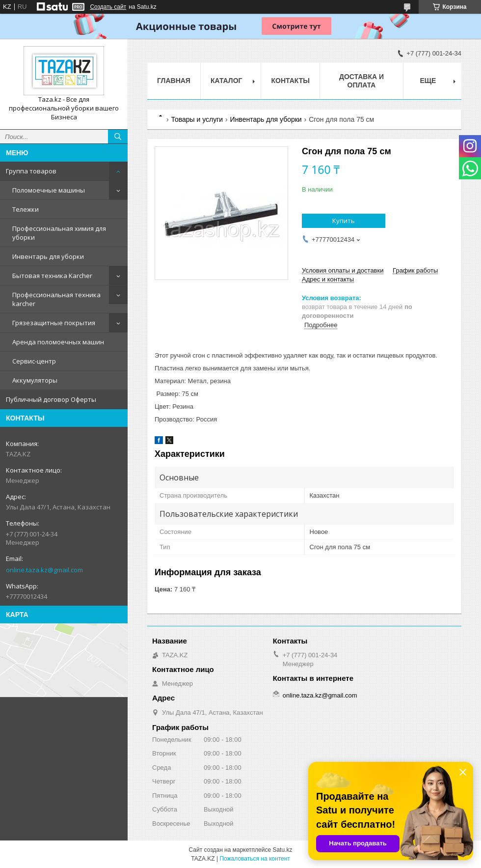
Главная (174, 81)
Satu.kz (282, 850)
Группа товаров (31, 171)
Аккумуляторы (35, 380)
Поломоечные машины (49, 190)
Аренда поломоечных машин (58, 342)
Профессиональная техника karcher (56, 299)
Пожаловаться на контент (254, 859)
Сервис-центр (34, 361)
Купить (344, 221)
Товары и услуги (197, 119)
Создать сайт (108, 7)
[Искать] (118, 137)
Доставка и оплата (361, 81)
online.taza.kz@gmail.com (44, 570)
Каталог (227, 81)
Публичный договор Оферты (51, 399)
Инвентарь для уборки (48, 256)
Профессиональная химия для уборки (59, 233)
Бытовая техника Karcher (52, 276)
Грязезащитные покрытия (54, 323)
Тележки (26, 209)
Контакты (290, 81)
